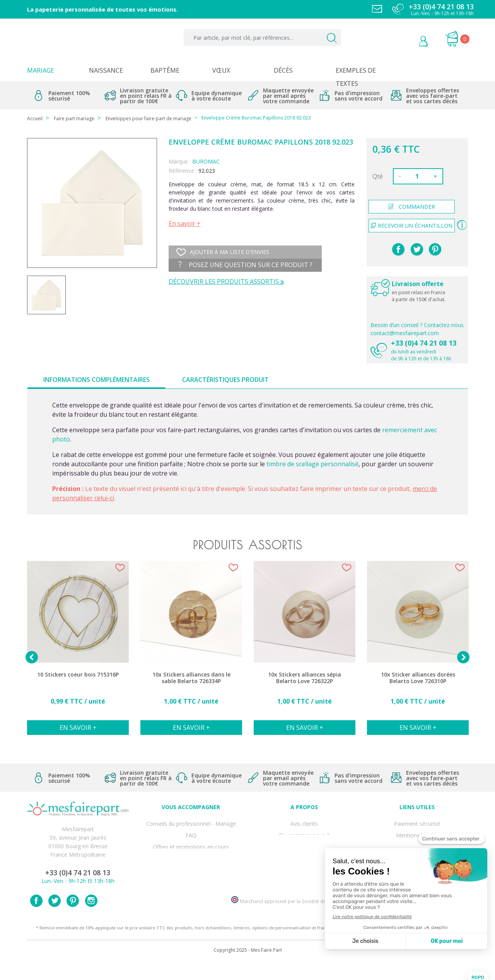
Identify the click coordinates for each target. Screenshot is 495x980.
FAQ (191, 831)
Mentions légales (417, 831)
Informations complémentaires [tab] (96, 380)
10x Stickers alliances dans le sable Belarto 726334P (191, 678)
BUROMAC (206, 161)
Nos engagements (304, 848)
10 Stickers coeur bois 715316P (78, 675)
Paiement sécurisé (417, 822)
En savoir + (185, 223)
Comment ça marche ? (304, 839)
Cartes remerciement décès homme (191, 873)
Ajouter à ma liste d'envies (223, 252)
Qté (378, 176)
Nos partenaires (304, 865)
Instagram (91, 919)
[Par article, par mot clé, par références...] (262, 37)
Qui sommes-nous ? (304, 831)
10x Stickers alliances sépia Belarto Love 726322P (305, 678)
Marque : (180, 161)
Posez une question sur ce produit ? (245, 265)
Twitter (55, 919)
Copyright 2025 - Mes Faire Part (248, 968)
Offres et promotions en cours (191, 839)
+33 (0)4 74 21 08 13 (424, 343)
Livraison (417, 839)
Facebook (36, 919)
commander (412, 207)
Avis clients (304, 822)
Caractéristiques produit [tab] (225, 380)
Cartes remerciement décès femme (191, 882)
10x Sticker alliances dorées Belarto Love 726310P (418, 678)
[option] (78, 652)
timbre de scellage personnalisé (312, 464)
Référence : (183, 171)
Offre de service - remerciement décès (191, 848)
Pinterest (435, 249)
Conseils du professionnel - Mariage (191, 822)
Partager (398, 249)
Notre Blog (304, 873)
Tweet (417, 249)
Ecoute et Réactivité (304, 856)
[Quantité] (417, 176)
